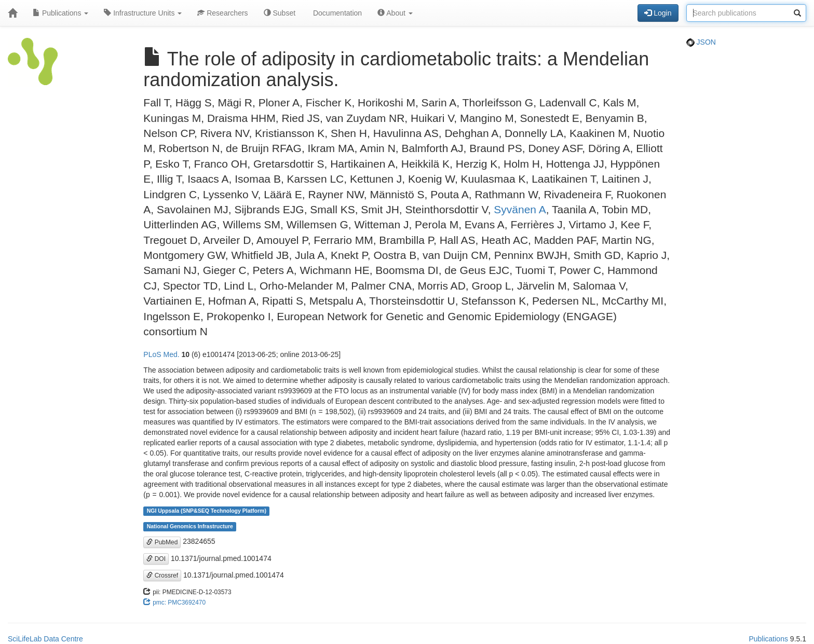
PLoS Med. (161, 354)
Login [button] (658, 13)
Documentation (336, 13)
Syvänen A (520, 209)
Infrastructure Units (143, 13)
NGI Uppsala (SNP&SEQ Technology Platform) (207, 511)
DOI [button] (156, 559)
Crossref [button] (162, 576)
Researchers (222, 13)
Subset (280, 13)
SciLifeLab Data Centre (45, 639)
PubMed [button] (162, 542)
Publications (60, 13)
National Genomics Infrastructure (190, 526)
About (395, 13)
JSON (701, 42)
